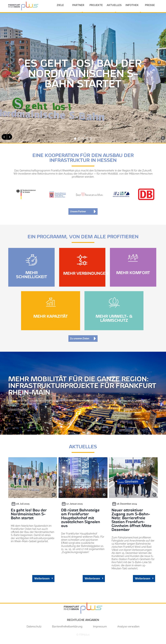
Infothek (132, 5)
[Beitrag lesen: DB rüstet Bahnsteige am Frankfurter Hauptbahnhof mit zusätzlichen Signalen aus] (83, 523)
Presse (150, 5)
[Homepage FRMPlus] (23, 6)
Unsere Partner (78, 211)
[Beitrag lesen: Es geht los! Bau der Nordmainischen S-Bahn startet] (31, 523)
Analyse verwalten (128, 629)
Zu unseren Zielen (80, 339)
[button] (4, 137)
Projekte (96, 5)
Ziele (60, 5)
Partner (78, 5)
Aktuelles (114, 5)
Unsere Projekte (18, 409)
